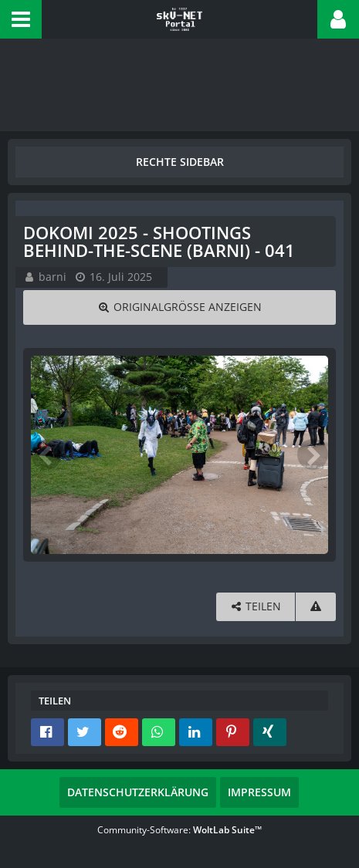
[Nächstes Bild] (313, 454)
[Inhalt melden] (316, 607)
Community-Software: (179, 830)
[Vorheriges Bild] (46, 454)
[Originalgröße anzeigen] (179, 307)
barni (52, 277)
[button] (21, 19)
